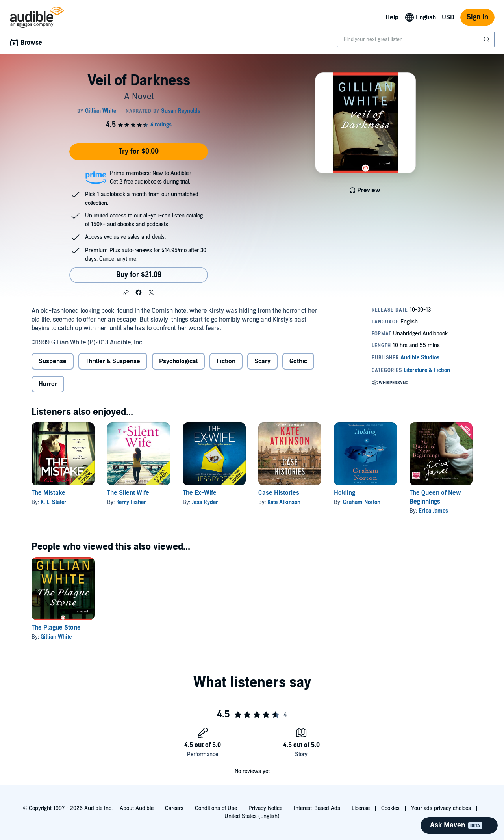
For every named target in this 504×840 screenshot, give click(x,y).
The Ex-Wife (200, 493)
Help (392, 17)
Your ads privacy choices (441, 808)
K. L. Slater (54, 502)
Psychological (178, 361)
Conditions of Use (216, 808)
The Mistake (48, 493)
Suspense (53, 361)
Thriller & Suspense (113, 361)
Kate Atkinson (284, 502)
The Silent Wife (128, 493)
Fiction (226, 361)
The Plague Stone (56, 628)
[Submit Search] (487, 39)
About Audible (137, 808)
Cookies (390, 808)
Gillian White (56, 637)
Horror (48, 384)
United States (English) (252, 816)
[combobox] (416, 39)
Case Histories (279, 493)
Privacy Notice (265, 808)
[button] (126, 293)
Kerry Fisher (131, 502)
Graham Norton (362, 502)
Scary (262, 361)
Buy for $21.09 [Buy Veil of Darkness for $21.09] (139, 275)
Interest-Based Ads (317, 808)
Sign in (477, 17)
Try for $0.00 (139, 151)
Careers (174, 808)
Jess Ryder (205, 502)
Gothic (298, 361)
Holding (345, 493)
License (361, 808)
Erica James (433, 511)
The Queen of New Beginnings (435, 497)
